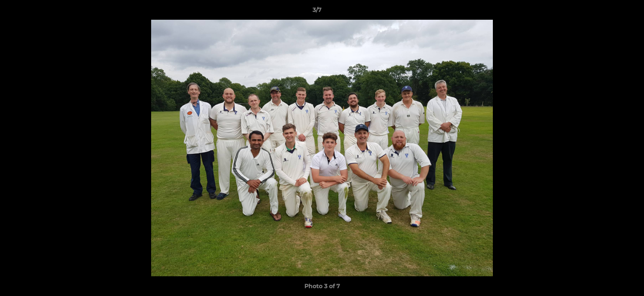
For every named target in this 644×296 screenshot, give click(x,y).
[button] (609, 12)
